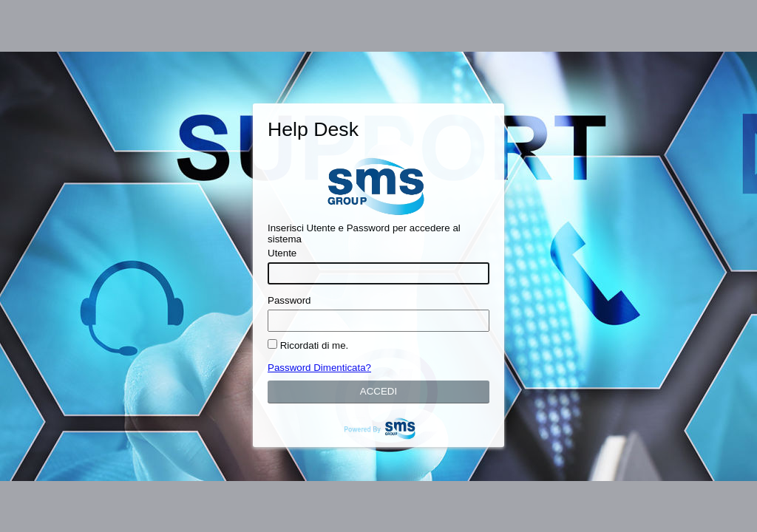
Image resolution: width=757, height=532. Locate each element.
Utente (282, 253)
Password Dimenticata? (319, 368)
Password (289, 300)
